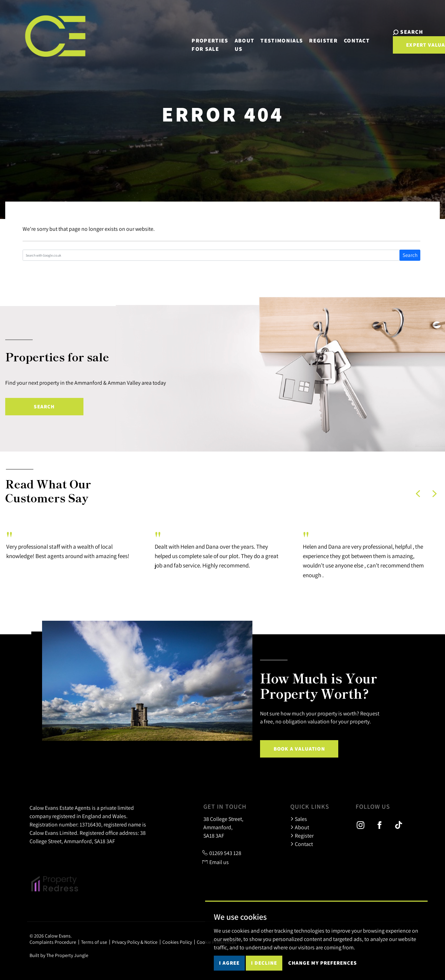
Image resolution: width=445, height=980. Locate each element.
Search (410, 255)
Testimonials (263, 35)
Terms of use (94, 942)
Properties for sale (192, 40)
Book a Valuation (299, 749)
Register (305, 35)
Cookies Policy (177, 942)
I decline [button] (264, 963)
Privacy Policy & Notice (135, 942)
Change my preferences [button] (322, 963)
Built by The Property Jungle (59, 955)
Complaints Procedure (53, 942)
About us (226, 40)
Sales (299, 819)
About (300, 827)
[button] (418, 494)
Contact (338, 35)
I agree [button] (229, 963)
